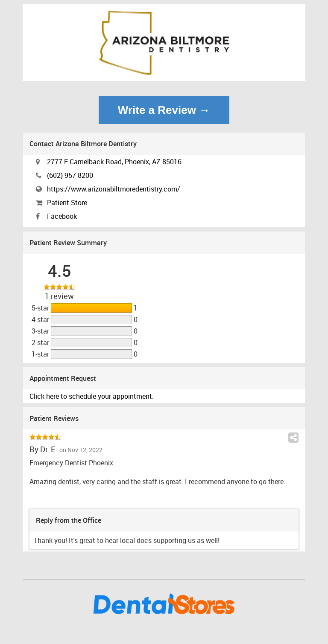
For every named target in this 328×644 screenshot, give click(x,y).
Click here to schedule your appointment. (92, 396)
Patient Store (67, 203)
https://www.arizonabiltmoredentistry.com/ (114, 189)
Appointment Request (63, 378)
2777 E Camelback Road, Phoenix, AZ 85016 (114, 162)
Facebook (62, 216)
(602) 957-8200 (70, 175)
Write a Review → (164, 110)
